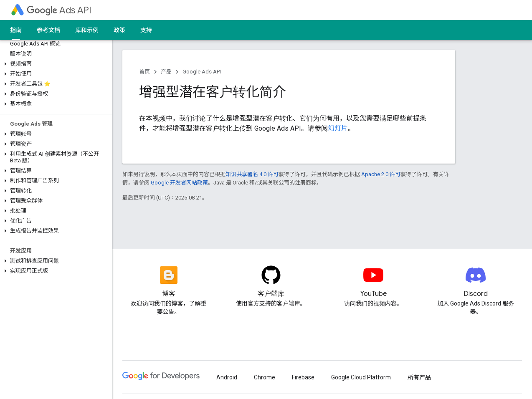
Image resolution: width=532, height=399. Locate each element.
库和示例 (87, 30)
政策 (119, 30)
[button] (54, 64)
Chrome (265, 377)
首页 (144, 72)
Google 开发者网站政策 (179, 183)
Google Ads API (202, 72)
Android (227, 377)
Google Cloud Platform (361, 377)
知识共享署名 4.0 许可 (252, 174)
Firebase (303, 377)
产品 (166, 72)
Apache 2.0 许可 (381, 174)
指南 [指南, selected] (16, 30)
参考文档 (48, 30)
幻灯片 (338, 128)
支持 (146, 30)
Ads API (59, 10)
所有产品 (419, 377)
